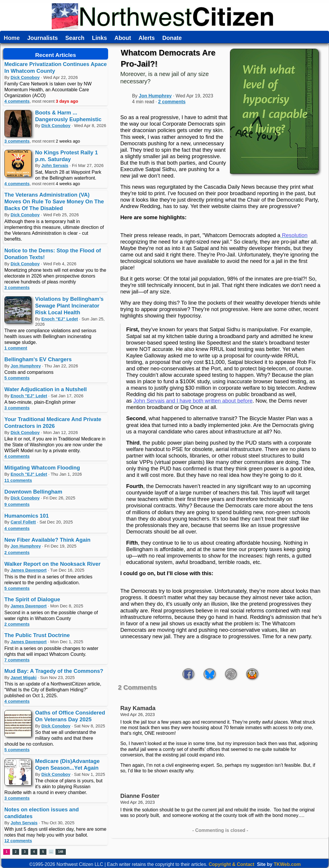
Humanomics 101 (27, 516)
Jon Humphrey (26, 366)
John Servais (55, 166)
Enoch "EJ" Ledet (60, 319)
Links (99, 38)
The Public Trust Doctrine (37, 635)
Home (12, 38)
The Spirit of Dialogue (32, 599)
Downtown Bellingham (33, 492)
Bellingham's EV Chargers (38, 359)
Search (75, 38)
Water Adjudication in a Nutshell (46, 389)
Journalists (43, 38)
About (123, 38)
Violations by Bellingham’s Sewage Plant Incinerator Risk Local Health (69, 306)
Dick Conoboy (25, 77)
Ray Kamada (138, 708)
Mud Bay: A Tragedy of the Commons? (54, 671)
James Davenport (29, 570)
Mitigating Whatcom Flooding (42, 468)
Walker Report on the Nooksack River (52, 564)
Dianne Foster (140, 796)
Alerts (147, 38)
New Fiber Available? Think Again (47, 540)
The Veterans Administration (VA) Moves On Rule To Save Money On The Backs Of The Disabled (54, 201)
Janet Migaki (23, 678)
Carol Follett (23, 522)
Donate (172, 38)
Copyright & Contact (231, 864)
